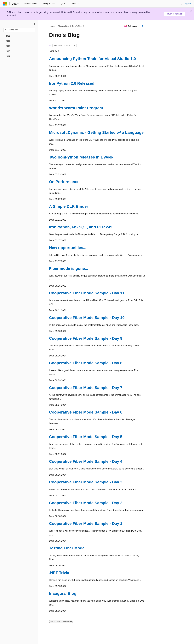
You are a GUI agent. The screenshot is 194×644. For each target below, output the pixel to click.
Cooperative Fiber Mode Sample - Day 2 (86, 503)
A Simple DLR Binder (69, 206)
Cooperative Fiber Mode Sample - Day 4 (86, 461)
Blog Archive (63, 26)
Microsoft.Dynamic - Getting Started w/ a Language (96, 132)
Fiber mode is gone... (69, 268)
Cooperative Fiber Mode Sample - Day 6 (86, 412)
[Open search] (181, 4)
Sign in (188, 4)
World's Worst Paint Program (76, 108)
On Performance (64, 182)
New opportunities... (68, 248)
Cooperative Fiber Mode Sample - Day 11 (87, 293)
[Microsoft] (5, 4)
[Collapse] (34, 24)
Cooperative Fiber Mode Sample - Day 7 (86, 388)
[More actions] (143, 26)
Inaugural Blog (63, 593)
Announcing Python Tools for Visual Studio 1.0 (92, 59)
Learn (52, 26)
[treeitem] (19, 36)
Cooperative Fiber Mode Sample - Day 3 (86, 482)
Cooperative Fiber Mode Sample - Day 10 (87, 318)
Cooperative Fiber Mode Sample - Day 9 (86, 338)
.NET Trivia (59, 573)
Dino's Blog (77, 26)
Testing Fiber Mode (67, 548)
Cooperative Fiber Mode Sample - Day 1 (86, 524)
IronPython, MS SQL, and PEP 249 (81, 227)
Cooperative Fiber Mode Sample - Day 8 (86, 363)
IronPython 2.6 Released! (72, 83)
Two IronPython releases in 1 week (81, 157)
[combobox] (19, 30)
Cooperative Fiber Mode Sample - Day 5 (86, 437)
